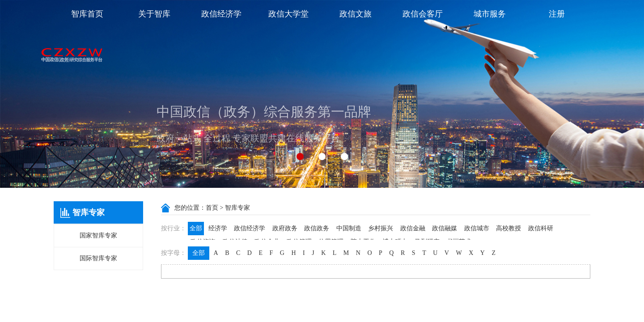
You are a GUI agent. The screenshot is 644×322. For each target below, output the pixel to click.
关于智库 (154, 14)
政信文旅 (356, 14)
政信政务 (317, 228)
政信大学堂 (288, 14)
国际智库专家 (98, 258)
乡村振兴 (381, 228)
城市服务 (490, 14)
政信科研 (541, 228)
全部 (196, 228)
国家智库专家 (98, 235)
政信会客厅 (423, 14)
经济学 (218, 228)
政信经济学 (221, 14)
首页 (212, 208)
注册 (557, 14)
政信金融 (413, 228)
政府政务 (285, 228)
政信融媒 (445, 228)
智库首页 (87, 14)
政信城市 (477, 228)
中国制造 (349, 228)
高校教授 (508, 228)
